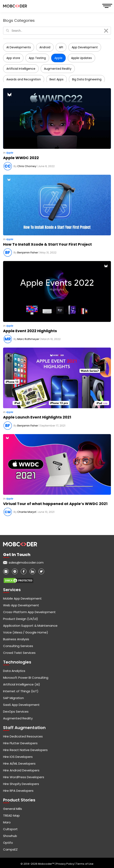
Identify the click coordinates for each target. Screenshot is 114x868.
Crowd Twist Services (19, 653)
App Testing (37, 58)
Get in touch (17, 555)
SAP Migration (13, 698)
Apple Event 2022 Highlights (30, 331)
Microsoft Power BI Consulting (26, 678)
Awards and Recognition (24, 79)
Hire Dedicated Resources (23, 736)
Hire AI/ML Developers (19, 763)
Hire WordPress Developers (24, 777)
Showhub (10, 836)
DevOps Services (16, 711)
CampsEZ (10, 849)
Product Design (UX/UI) (21, 619)
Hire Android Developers (21, 770)
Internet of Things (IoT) (21, 691)
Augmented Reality (58, 69)
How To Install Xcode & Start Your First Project (47, 244)
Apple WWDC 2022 (21, 158)
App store (13, 58)
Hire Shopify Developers (21, 784)
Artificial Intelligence (21, 69)
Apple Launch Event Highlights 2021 (37, 417)
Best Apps (56, 79)
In (8, 153)
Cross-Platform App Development (29, 612)
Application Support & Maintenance (30, 626)
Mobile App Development (22, 598)
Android (45, 47)
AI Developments (19, 47)
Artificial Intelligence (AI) (22, 684)
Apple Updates (81, 58)
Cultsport (10, 829)
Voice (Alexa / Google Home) (26, 632)
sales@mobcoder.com (26, 562)
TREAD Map (11, 815)
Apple (58, 58)
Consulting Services (18, 646)
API (61, 47)
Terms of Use (85, 864)
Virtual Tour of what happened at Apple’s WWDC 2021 (55, 504)
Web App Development (21, 605)
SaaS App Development (21, 705)
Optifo (8, 843)
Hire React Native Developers (25, 750)
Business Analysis (16, 639)
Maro (7, 822)
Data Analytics (14, 671)
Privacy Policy (65, 864)
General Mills (13, 809)
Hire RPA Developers (18, 791)
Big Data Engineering (87, 79)
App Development (85, 47)
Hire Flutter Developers (20, 743)
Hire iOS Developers (18, 757)
